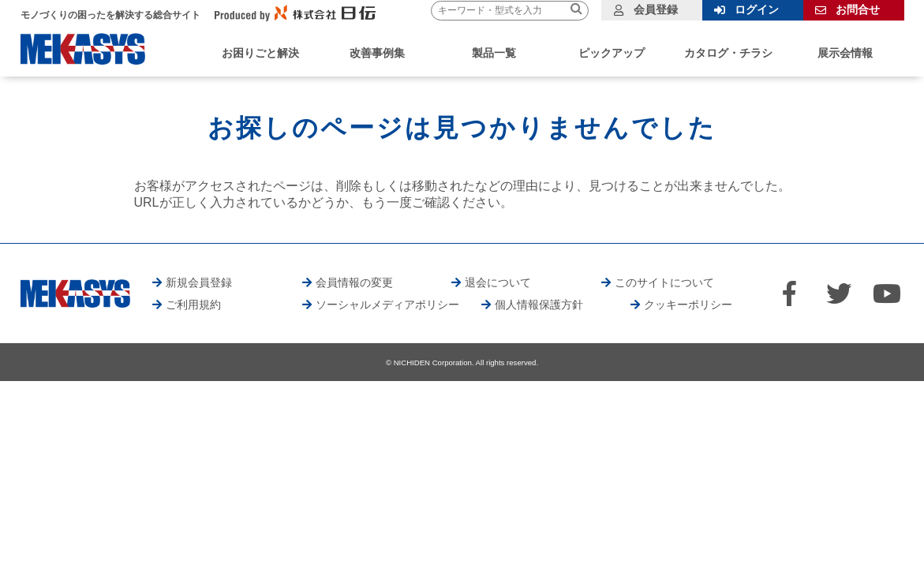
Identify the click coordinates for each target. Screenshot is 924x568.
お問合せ (858, 9)
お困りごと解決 (260, 53)
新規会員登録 (199, 282)
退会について (498, 282)
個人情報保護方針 (539, 305)
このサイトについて (664, 282)
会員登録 (656, 9)
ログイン (757, 9)
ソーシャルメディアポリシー (387, 305)
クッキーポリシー (688, 305)
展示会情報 (845, 53)
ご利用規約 (193, 305)
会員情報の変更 (354, 282)
